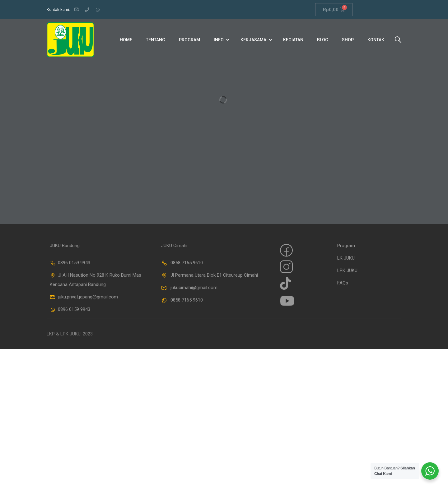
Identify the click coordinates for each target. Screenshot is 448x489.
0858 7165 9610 (182, 263)
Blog (323, 40)
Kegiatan (293, 40)
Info (219, 40)
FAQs (343, 283)
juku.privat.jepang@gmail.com (84, 297)
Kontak (376, 40)
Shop (348, 40)
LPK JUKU (347, 270)
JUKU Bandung (65, 246)
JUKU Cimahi (174, 246)
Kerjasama (253, 40)
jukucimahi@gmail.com (189, 288)
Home (126, 40)
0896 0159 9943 (70, 263)
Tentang (156, 40)
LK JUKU (346, 258)
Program (189, 40)
